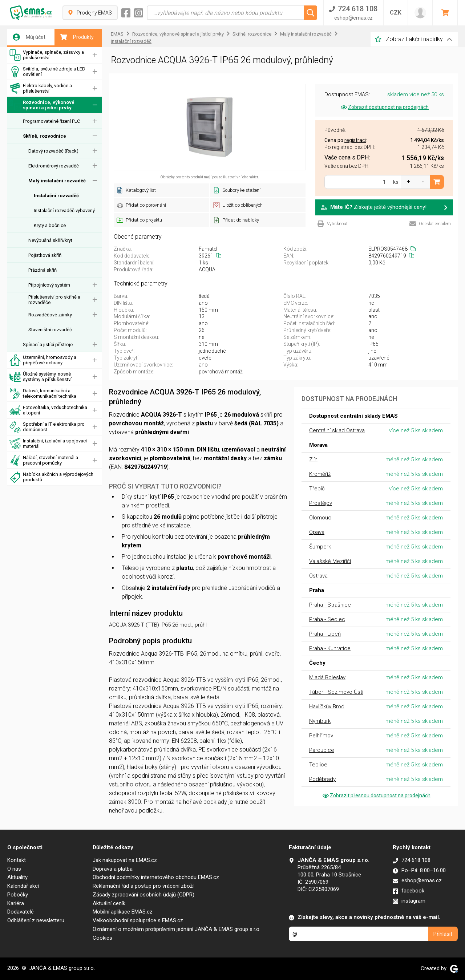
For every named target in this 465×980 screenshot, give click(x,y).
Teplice (318, 765)
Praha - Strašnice (330, 605)
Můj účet (29, 37)
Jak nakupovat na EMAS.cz (125, 860)
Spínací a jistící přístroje (48, 345)
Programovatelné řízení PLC (51, 121)
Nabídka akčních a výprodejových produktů (51, 477)
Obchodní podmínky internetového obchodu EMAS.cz (156, 877)
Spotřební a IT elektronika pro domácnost (47, 427)
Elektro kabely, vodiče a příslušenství (41, 88)
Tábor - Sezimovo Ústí (336, 692)
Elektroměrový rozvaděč (54, 166)
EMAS (117, 34)
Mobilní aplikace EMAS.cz (123, 912)
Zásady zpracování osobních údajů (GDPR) (143, 895)
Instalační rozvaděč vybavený (64, 210)
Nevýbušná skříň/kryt (50, 240)
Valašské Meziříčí (330, 561)
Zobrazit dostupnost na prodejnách (384, 107)
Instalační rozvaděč (56, 196)
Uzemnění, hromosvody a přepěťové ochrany (43, 360)
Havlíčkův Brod (327, 706)
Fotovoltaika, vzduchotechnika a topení (48, 410)
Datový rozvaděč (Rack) (53, 151)
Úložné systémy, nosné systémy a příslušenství (41, 377)
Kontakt (17, 860)
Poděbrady (322, 779)
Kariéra (16, 903)
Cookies (102, 938)
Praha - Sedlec (327, 619)
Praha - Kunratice (330, 648)
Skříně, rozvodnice (45, 136)
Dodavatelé (21, 912)
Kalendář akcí (23, 886)
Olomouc (320, 518)
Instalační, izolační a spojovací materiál (48, 444)
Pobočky (18, 895)
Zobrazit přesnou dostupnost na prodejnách (376, 795)
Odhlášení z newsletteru (36, 920)
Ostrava (318, 576)
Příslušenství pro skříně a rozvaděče (54, 300)
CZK (396, 13)
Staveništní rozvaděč (50, 330)
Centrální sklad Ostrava (337, 430)
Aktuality (17, 877)
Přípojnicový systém (49, 285)
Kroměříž (320, 474)
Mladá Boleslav (327, 677)
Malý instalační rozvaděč (57, 181)
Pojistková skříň (45, 255)
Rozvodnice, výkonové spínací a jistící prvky (42, 105)
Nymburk (320, 721)
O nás (14, 869)
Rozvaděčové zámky (50, 315)
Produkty (77, 37)
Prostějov (321, 503)
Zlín (313, 459)
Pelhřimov (321, 736)
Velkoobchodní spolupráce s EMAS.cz (138, 920)
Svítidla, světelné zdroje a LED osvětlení (47, 72)
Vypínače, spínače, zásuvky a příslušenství (47, 55)
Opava (317, 532)
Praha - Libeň (325, 634)
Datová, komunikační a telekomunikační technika (43, 394)
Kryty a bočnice (50, 225)
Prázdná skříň (43, 270)
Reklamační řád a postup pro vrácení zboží (143, 886)
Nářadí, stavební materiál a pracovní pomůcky (44, 460)
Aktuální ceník (109, 903)
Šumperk (320, 547)
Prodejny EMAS (90, 13)
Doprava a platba (113, 869)
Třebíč (317, 489)
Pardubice (322, 750)
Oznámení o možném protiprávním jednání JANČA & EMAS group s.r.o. (177, 929)
